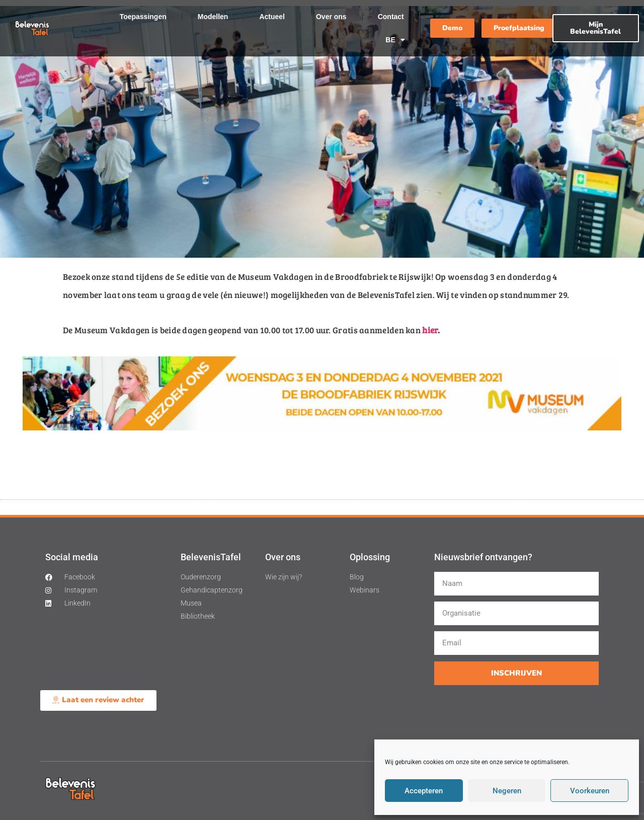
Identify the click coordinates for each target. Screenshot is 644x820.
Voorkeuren (590, 791)
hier (430, 330)
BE (395, 40)
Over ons (331, 17)
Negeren (507, 791)
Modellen (213, 17)
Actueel (272, 17)
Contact (391, 17)
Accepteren (424, 791)
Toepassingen (143, 17)
